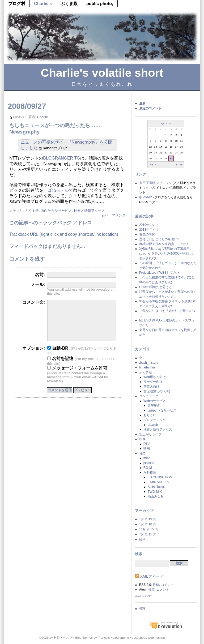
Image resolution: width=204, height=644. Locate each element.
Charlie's (43, 4)
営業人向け (151, 387)
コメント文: (34, 302)
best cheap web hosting (148, 638)
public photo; (100, 4)
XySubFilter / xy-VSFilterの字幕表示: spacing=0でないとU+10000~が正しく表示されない (167, 254)
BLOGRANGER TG (61, 158)
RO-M (148, 468)
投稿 (156, 585)
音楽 (142, 453)
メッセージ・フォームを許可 (77, 376)
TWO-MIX (155, 492)
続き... (144, 539)
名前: (40, 275)
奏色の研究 (147, 234)
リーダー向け (153, 382)
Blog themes (84, 638)
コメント (167, 585)
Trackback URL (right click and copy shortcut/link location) (64, 234)
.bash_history (149, 363)
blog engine (121, 638)
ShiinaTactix (156, 487)
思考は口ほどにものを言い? (159, 239)
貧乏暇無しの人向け (158, 391)
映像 (142, 439)
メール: (38, 284)
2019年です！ (149, 225)
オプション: (34, 356)
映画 (147, 449)
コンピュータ (149, 396)
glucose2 (146, 197)
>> (181, 164)
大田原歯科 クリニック (156, 183)
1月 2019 (146, 519)
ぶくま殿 (69, 4)
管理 (142, 609)
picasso (149, 463)
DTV (147, 444)
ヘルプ (68, 638)
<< (151, 164)
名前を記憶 (60, 366)
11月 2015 (146, 529)
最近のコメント (150, 108)
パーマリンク (114, 215)
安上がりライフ (150, 434)
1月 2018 (146, 524)
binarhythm (147, 367)
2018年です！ (149, 230)
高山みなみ (156, 496)
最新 (142, 104)
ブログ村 (17, 4)
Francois (104, 638)
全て (142, 358)
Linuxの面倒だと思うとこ (157, 287)
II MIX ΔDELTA (158, 482)
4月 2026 (166, 123)
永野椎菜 (150, 473)
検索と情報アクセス (89, 211)
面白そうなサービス (56, 211)
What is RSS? (143, 596)
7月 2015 (146, 534)
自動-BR (58, 356)
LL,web (153, 425)
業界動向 (154, 406)
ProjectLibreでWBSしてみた (159, 273)
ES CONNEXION (160, 477)
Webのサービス (155, 401)
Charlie (43, 117)
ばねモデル (58, 190)
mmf (146, 458)
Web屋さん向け (155, 377)
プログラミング (155, 420)
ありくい (150, 415)
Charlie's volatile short (102, 73)
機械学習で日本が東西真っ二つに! (163, 244)
